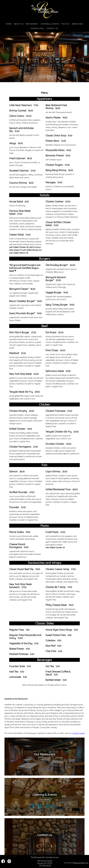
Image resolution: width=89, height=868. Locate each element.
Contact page (78, 733)
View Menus (44, 759)
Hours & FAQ (37, 28)
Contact (45, 840)
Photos (66, 24)
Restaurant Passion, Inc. (81, 863)
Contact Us (52, 28)
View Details (45, 799)
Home (9, 24)
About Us (19, 24)
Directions (77, 24)
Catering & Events (50, 24)
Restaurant (32, 24)
